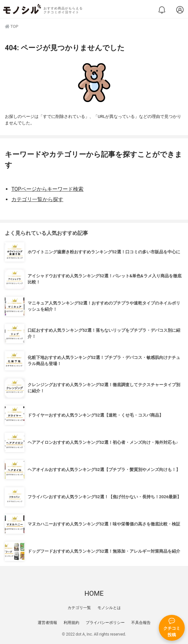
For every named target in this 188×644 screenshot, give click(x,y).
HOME (94, 593)
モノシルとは (109, 608)
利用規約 (71, 623)
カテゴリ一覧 (79, 608)
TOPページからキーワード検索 (47, 189)
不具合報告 (141, 623)
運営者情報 (47, 623)
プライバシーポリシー (105, 623)
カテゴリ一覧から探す (37, 199)
